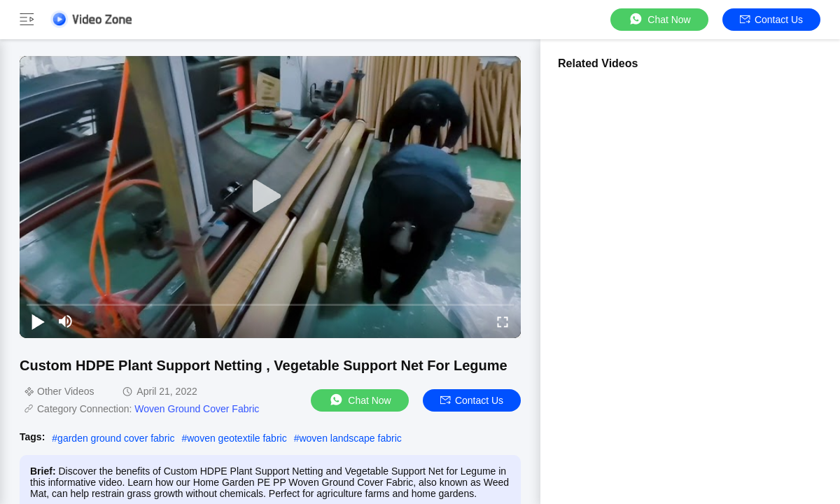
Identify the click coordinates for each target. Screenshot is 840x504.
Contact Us (771, 20)
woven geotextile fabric (237, 438)
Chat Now (659, 19)
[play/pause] (38, 321)
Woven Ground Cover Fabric (197, 409)
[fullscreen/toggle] (503, 321)
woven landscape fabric (350, 438)
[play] (270, 197)
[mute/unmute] (66, 321)
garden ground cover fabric (116, 438)
